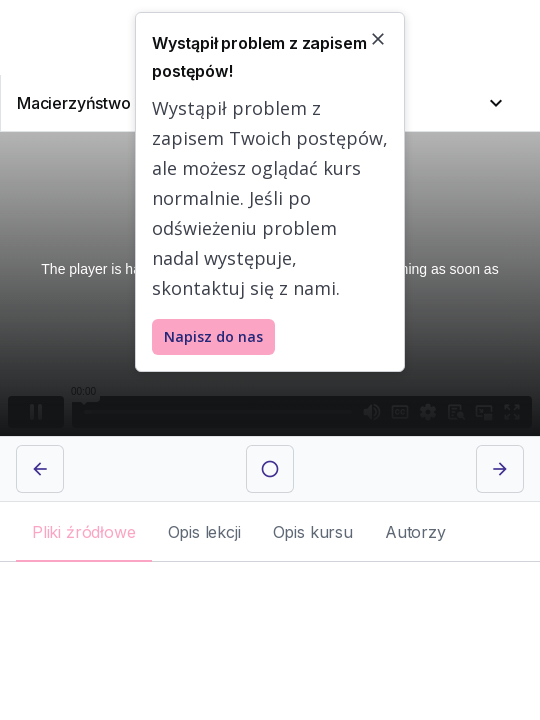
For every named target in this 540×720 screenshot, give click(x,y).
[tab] (84, 532)
